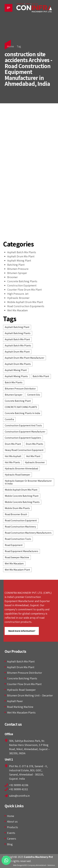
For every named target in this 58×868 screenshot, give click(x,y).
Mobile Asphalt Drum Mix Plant (25, 302)
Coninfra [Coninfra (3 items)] (9, 419)
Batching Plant (16, 265)
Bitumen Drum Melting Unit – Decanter (30, 695)
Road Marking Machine (20, 707)
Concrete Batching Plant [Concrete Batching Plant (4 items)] (18, 401)
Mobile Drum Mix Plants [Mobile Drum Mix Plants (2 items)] (17, 508)
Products (13, 827)
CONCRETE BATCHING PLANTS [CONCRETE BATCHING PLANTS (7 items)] (21, 407)
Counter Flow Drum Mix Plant (25, 290)
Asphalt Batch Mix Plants (22, 252)
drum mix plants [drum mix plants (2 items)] (34, 444)
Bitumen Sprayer (17, 273)
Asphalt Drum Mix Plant (21, 256)
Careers (12, 839)
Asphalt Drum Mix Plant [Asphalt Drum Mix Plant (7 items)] (17, 352)
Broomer (13, 277)
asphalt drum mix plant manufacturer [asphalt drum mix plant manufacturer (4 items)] (25, 358)
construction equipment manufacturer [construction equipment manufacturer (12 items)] (25, 432)
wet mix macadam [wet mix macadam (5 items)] (14, 564)
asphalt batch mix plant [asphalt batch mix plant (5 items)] (17, 339)
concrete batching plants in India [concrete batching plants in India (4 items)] (22, 413)
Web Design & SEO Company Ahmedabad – (30, 865)
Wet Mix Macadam (17, 310)
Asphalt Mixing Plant (19, 261)
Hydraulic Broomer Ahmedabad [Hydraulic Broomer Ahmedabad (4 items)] (21, 469)
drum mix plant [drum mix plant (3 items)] (13, 444)
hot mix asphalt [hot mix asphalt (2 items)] (13, 456)
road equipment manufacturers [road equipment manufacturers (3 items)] (21, 551)
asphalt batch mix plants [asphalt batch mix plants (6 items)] (18, 346)
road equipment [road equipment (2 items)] (14, 545)
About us (12, 821)
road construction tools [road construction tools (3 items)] (18, 539)
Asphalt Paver (15, 701)
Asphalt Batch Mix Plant (21, 661)
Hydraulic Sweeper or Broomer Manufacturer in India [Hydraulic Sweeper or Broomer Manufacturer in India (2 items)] (28, 482)
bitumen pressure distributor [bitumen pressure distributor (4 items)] (20, 389)
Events (11, 833)
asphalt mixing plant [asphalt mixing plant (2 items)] (16, 370)
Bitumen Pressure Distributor (25, 673)
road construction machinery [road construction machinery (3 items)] (20, 527)
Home (10, 46)
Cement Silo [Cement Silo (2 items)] (34, 395)
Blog (10, 844)
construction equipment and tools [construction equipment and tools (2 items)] (23, 425)
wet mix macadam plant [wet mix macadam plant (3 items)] (17, 570)
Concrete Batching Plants (22, 281)
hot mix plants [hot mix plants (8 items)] (12, 462)
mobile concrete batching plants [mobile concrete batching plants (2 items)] (22, 502)
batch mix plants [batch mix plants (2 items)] (14, 382)
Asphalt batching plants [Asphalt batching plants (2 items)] (18, 333)
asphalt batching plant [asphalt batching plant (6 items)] (17, 327)
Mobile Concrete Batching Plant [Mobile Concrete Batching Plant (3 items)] (22, 496)
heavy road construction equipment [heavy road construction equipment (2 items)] (24, 450)
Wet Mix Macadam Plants (21, 712)
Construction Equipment (22, 285)
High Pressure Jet (18, 294)
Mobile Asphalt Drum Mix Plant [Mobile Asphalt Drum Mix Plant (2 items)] (21, 490)
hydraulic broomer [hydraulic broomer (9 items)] (35, 462)
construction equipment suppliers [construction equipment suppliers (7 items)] (23, 438)
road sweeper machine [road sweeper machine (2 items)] (17, 557)
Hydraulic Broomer (18, 298)
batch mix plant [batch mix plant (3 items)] (41, 376)
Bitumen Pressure (18, 269)
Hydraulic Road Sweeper (21, 690)
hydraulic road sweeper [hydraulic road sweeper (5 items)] (17, 475)
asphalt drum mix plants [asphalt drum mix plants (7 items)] (18, 364)
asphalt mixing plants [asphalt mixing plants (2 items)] (16, 376)
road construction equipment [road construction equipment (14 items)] (21, 520)
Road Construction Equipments (26, 306)
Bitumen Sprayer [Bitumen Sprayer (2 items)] (14, 395)
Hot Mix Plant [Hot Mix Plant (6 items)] (33, 456)
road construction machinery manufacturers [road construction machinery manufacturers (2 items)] (28, 533)
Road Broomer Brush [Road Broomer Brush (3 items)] (16, 514)
